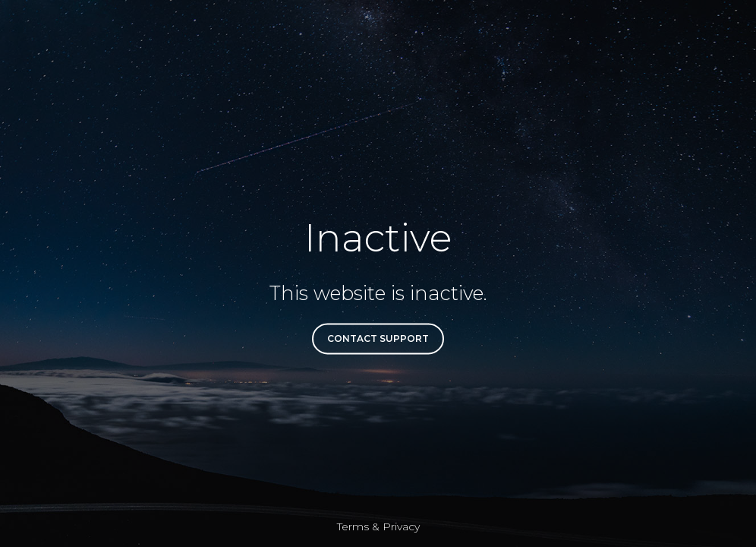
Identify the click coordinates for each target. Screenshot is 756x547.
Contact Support (378, 339)
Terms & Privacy (378, 526)
